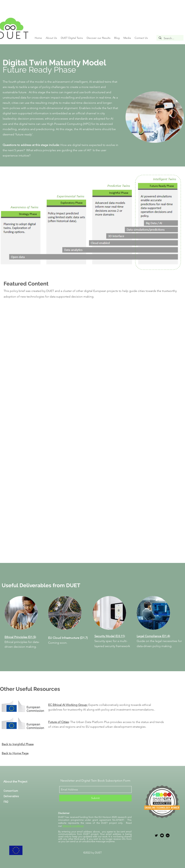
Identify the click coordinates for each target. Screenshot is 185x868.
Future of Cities (58, 722)
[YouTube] (162, 835)
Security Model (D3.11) (109, 636)
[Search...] (170, 38)
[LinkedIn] (168, 835)
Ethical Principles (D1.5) (20, 637)
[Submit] (95, 798)
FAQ (6, 802)
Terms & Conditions (73, 826)
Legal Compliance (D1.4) (153, 636)
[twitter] (156, 835)
